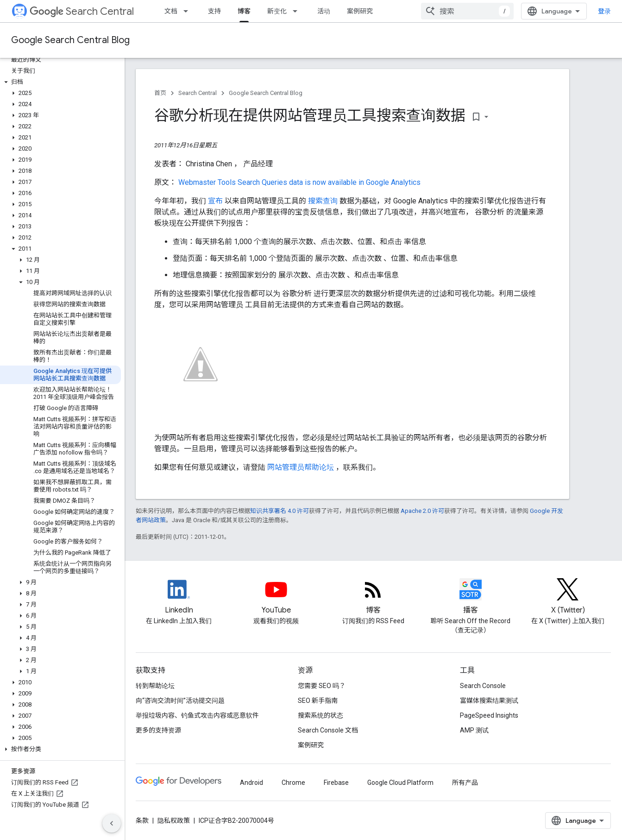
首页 (160, 93)
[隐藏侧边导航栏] (112, 823)
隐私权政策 (174, 821)
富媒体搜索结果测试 (489, 701)
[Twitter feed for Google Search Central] (568, 597)
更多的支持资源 (158, 730)
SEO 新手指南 (318, 701)
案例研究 (360, 11)
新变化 (277, 11)
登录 (604, 11)
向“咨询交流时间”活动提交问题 (180, 701)
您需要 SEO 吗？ (322, 686)
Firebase (336, 783)
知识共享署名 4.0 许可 (280, 511)
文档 (171, 11)
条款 (142, 821)
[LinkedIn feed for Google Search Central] (179, 597)
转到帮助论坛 (155, 686)
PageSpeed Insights (489, 715)
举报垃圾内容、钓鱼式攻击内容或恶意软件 (197, 715)
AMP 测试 (474, 730)
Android (251, 783)
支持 (214, 11)
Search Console (483, 686)
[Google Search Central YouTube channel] (276, 597)
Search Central (82, 11)
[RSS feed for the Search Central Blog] (373, 597)
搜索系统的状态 (320, 715)
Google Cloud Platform (400, 783)
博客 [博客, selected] (244, 11)
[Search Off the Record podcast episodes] (471, 597)
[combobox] (467, 11)
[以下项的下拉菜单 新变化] (298, 11)
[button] (60, 82)
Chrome (293, 783)
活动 (324, 11)
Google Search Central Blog (70, 40)
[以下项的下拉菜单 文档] (188, 11)
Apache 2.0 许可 (422, 511)
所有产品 (465, 783)
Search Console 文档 (328, 730)
